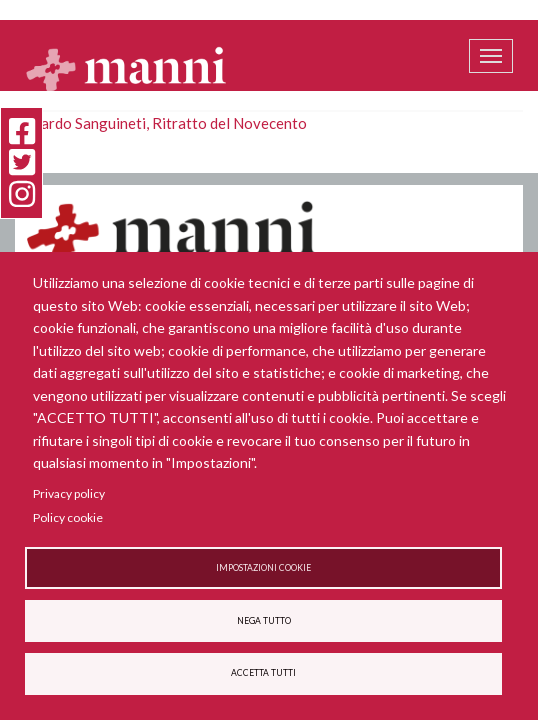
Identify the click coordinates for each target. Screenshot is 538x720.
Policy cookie (68, 517)
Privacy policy (69, 493)
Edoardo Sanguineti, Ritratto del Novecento (161, 123)
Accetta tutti (263, 673)
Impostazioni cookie (263, 568)
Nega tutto (264, 621)
